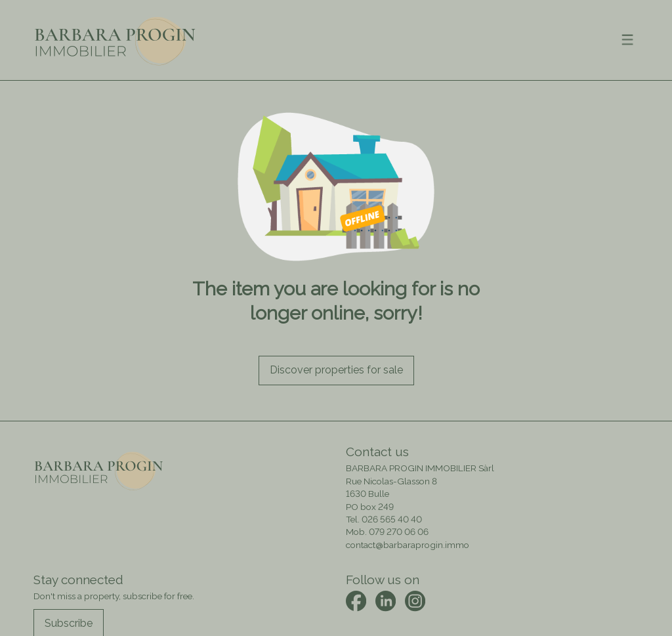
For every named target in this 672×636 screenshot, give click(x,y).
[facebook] (356, 601)
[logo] (115, 40)
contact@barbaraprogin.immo (408, 545)
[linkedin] (386, 601)
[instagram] (415, 601)
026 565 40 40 (392, 519)
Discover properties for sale (336, 370)
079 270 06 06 (399, 532)
